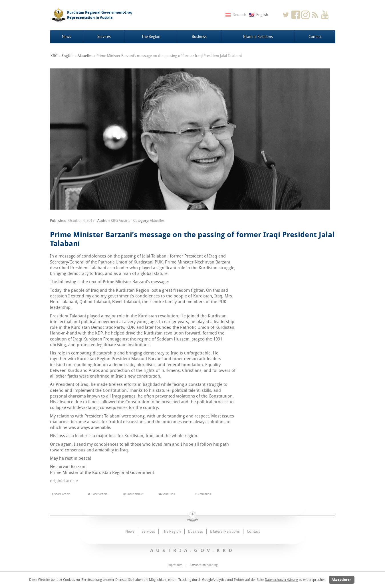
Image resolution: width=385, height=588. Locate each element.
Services (104, 37)
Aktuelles (85, 56)
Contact (315, 37)
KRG (54, 56)
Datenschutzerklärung (281, 580)
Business (199, 37)
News (66, 37)
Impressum (175, 565)
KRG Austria (121, 221)
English (68, 56)
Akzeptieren (342, 580)
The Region (151, 37)
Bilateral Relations (258, 37)
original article (64, 481)
